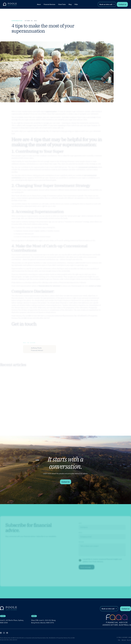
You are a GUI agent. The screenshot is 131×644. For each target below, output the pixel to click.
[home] (10, 4)
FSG (119, 640)
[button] (49, 4)
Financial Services (49, 4)
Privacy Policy (126, 640)
